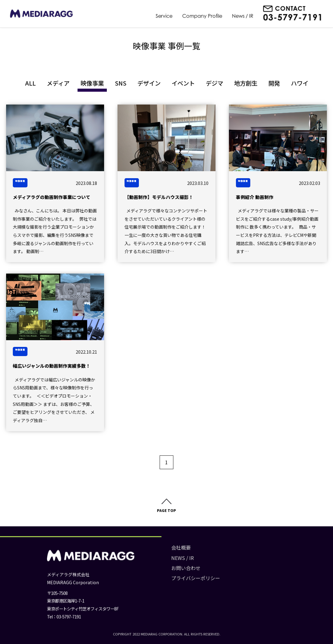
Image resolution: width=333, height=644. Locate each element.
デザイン (149, 83)
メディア (58, 83)
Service (164, 16)
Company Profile (202, 16)
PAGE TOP (166, 512)
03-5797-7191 (293, 17)
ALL (30, 83)
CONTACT (290, 9)
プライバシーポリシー (169, 580)
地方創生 (246, 83)
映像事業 (92, 83)
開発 (274, 83)
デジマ (214, 83)
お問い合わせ (159, 570)
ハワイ (300, 83)
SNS (121, 83)
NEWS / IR (156, 560)
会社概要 (154, 549)
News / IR (243, 16)
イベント (183, 83)
